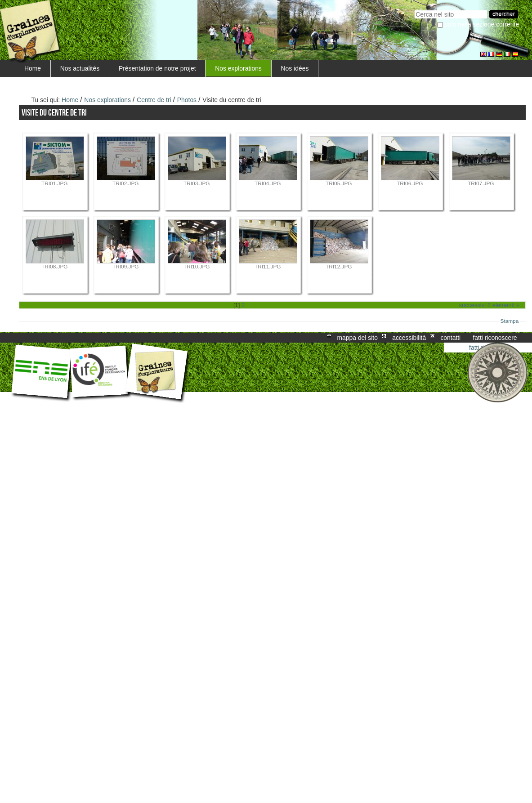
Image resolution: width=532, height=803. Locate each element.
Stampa (510, 321)
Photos (187, 100)
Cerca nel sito (414, 9)
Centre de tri (154, 100)
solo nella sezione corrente (482, 24)
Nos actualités (80, 68)
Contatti (450, 338)
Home (33, 68)
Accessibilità (409, 338)
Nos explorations (238, 68)
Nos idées (295, 68)
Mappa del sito (358, 338)
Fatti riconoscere (495, 338)
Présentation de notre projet (157, 68)
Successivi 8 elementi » (489, 305)
